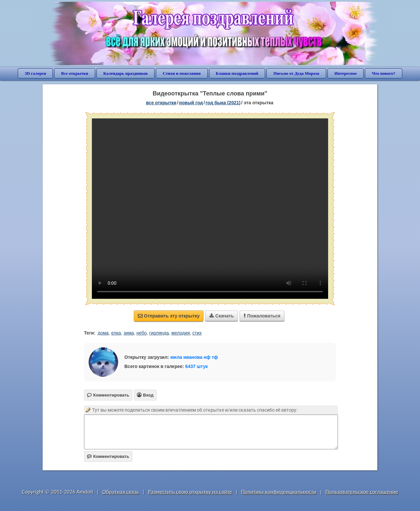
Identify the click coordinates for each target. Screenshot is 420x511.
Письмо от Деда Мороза (296, 73)
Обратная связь (121, 492)
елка (116, 333)
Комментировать (108, 456)
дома (103, 333)
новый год (191, 103)
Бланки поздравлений (237, 73)
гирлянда (159, 333)
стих (197, 333)
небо (142, 333)
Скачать (221, 316)
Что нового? (383, 73)
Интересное (346, 73)
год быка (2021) (223, 103)
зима (129, 333)
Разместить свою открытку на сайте (190, 492)
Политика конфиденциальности (279, 492)
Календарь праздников (126, 73)
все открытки (161, 103)
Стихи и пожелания (182, 73)
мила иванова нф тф (194, 357)
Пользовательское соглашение (362, 492)
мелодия (180, 333)
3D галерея (35, 73)
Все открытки (75, 73)
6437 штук (197, 366)
